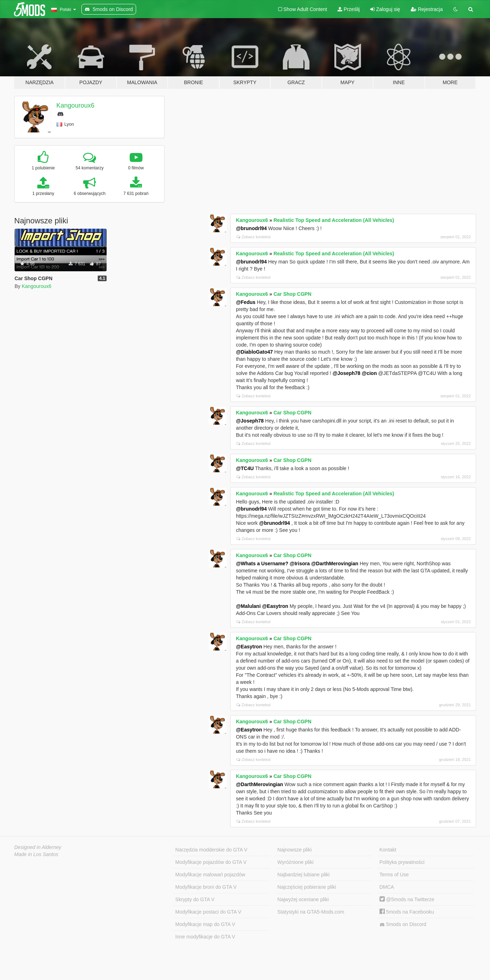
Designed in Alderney (38, 847)
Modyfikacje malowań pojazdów (210, 875)
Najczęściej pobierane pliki (307, 887)
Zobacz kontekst (253, 237)
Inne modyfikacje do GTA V (205, 937)
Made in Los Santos (36, 854)
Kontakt (388, 850)
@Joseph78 (346, 373)
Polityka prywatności (402, 862)
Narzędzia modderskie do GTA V (211, 850)
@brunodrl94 (251, 228)
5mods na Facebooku (407, 912)
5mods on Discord (403, 924)
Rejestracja (427, 9)
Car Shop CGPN (293, 294)
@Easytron (275, 606)
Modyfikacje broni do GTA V (206, 887)
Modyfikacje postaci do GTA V (208, 912)
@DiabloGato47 (254, 352)
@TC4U (245, 468)
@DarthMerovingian (335, 563)
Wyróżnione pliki (296, 862)
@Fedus (246, 302)
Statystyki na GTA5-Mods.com (311, 912)
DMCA (387, 887)
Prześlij (349, 9)
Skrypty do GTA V (195, 899)
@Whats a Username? (262, 563)
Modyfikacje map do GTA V (205, 924)
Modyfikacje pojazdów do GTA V (211, 862)
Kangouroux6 (76, 105)
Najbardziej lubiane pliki (304, 875)
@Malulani (248, 606)
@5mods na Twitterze (407, 899)
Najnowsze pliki (295, 850)
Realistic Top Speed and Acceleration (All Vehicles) (334, 220)
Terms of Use (394, 875)
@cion (369, 373)
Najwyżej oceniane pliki (303, 899)
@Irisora (300, 563)
